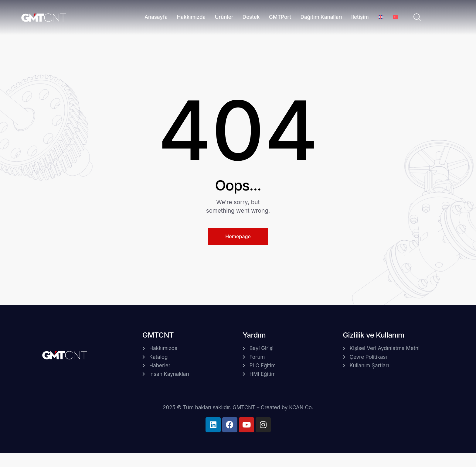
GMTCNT (244, 407)
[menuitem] (381, 18)
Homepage (238, 236)
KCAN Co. (301, 407)
